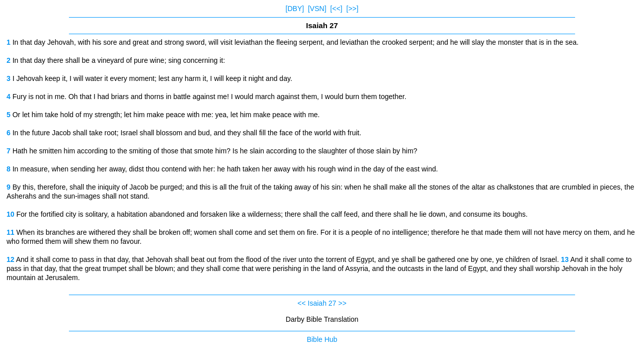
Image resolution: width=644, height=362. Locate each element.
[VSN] (317, 9)
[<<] (336, 9)
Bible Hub (322, 339)
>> (342, 303)
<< (301, 303)
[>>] (352, 9)
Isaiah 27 (322, 303)
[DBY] (295, 9)
